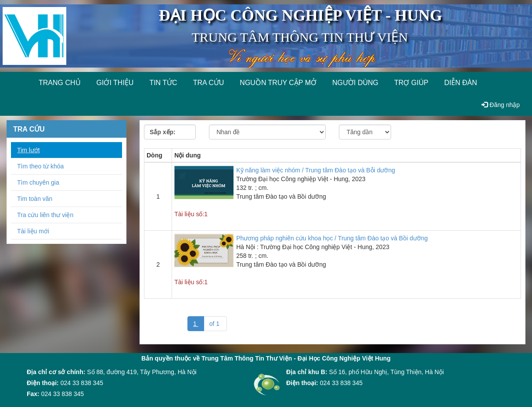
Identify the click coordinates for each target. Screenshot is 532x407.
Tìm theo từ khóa (40, 166)
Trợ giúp (411, 83)
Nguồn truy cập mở (278, 83)
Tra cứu (209, 83)
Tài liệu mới (33, 231)
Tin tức (163, 83)
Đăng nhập (501, 105)
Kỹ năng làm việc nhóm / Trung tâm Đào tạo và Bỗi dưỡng (316, 170)
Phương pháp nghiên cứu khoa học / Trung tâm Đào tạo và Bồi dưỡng (332, 238)
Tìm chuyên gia (38, 182)
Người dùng (355, 83)
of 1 (215, 324)
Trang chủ (60, 83)
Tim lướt (29, 150)
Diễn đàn (461, 83)
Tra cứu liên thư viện (45, 215)
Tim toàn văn (35, 199)
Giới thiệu (115, 83)
